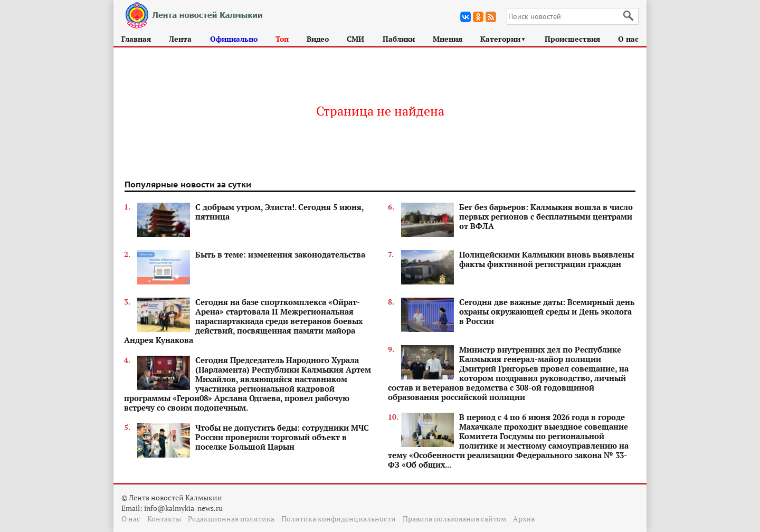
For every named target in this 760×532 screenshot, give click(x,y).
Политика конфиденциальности (339, 519)
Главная (136, 39)
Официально (234, 39)
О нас (628, 39)
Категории (503, 39)
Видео (318, 39)
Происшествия (572, 39)
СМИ (355, 39)
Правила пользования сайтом (454, 519)
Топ (282, 39)
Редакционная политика (231, 519)
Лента (180, 39)
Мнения (448, 39)
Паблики (399, 39)
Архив (524, 519)
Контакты (164, 519)
